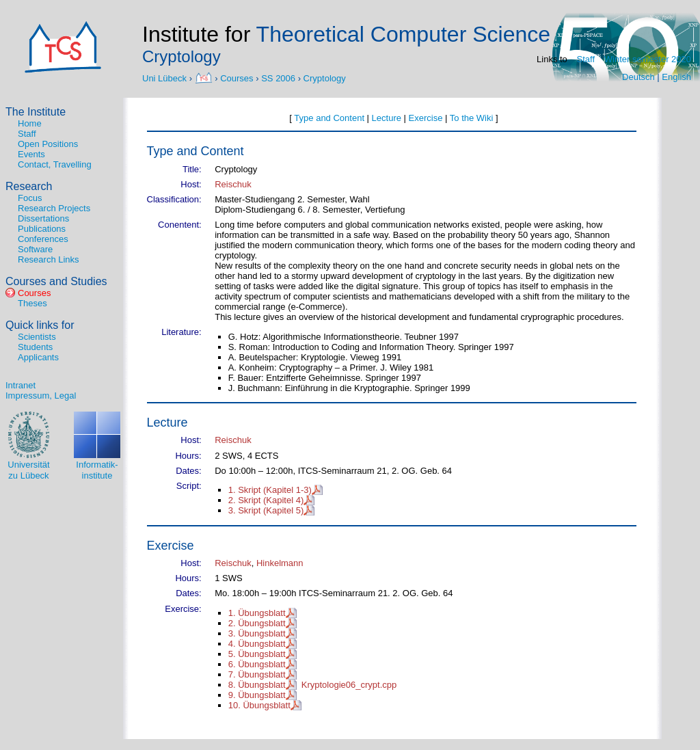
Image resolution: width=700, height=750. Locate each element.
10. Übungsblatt (259, 705)
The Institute (36, 112)
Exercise (426, 118)
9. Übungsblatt (257, 695)
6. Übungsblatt (257, 664)
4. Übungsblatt (257, 644)
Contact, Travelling (55, 164)
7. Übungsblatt (257, 674)
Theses (32, 303)
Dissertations (43, 218)
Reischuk (233, 184)
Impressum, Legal (41, 396)
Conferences (43, 239)
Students (35, 347)
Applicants (38, 357)
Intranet (21, 385)
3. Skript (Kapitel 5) (266, 510)
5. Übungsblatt (257, 654)
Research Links (49, 259)
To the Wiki (472, 118)
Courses (237, 78)
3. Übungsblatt (257, 633)
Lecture (387, 118)
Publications (42, 229)
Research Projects (54, 208)
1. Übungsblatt (257, 613)
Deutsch (638, 77)
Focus (30, 198)
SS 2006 (278, 78)
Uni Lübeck (166, 78)
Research (29, 186)
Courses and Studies (56, 281)
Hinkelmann (280, 563)
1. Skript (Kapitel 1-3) (270, 490)
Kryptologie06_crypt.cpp (349, 685)
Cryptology (325, 78)
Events (31, 154)
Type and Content (329, 118)
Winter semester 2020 (648, 59)
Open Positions (48, 144)
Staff (586, 59)
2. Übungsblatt (257, 623)
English (676, 77)
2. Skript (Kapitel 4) (266, 500)
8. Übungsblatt (257, 685)
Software (35, 249)
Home (30, 123)
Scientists (37, 337)
